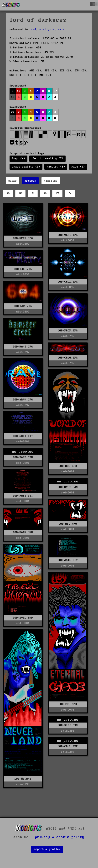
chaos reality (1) (26, 167)
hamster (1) (56, 167)
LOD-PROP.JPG (68, 331)
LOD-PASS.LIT (23, 496)
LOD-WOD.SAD (68, 466)
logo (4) (19, 159)
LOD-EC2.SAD (68, 704)
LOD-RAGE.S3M (23, 457)
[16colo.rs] (11, 5)
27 (55, 91)
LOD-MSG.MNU (68, 524)
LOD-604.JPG (23, 306)
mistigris (47, 29)
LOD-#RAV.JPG (23, 400)
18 (13, 97)
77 (13, 112)
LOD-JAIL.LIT (68, 560)
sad (34, 29)
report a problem (47, 849)
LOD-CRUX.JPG (68, 282)
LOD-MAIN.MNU (23, 532)
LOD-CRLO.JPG (68, 358)
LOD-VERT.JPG (68, 235)
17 (19, 91)
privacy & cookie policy (60, 837)
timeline (51, 181)
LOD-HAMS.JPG (23, 347)
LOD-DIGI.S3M (68, 725)
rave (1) (78, 167)
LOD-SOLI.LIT (23, 436)
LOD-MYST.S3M (68, 487)
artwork (30, 181)
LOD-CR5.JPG (23, 269)
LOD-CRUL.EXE (68, 746)
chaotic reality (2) (48, 159)
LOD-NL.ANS (23, 779)
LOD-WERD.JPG (23, 238)
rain (61, 29)
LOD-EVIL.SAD (23, 618)
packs (13, 181)
